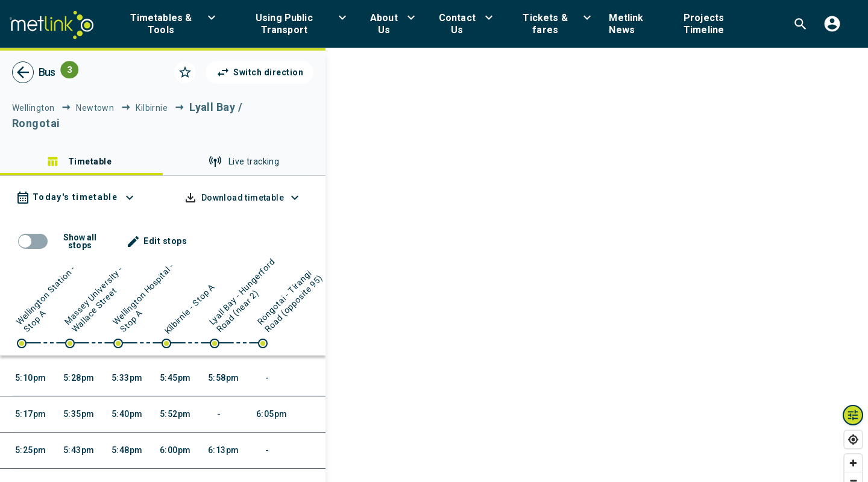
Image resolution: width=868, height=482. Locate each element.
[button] (168, 24)
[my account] (832, 24)
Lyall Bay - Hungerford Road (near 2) (242, 295)
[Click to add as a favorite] (185, 72)
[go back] (23, 72)
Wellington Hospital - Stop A (143, 297)
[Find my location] (853, 440)
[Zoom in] (853, 463)
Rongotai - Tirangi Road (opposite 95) (290, 301)
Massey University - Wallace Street (94, 299)
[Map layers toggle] (853, 415)
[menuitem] (168, 24)
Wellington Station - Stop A (46, 299)
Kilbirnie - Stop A (190, 308)
